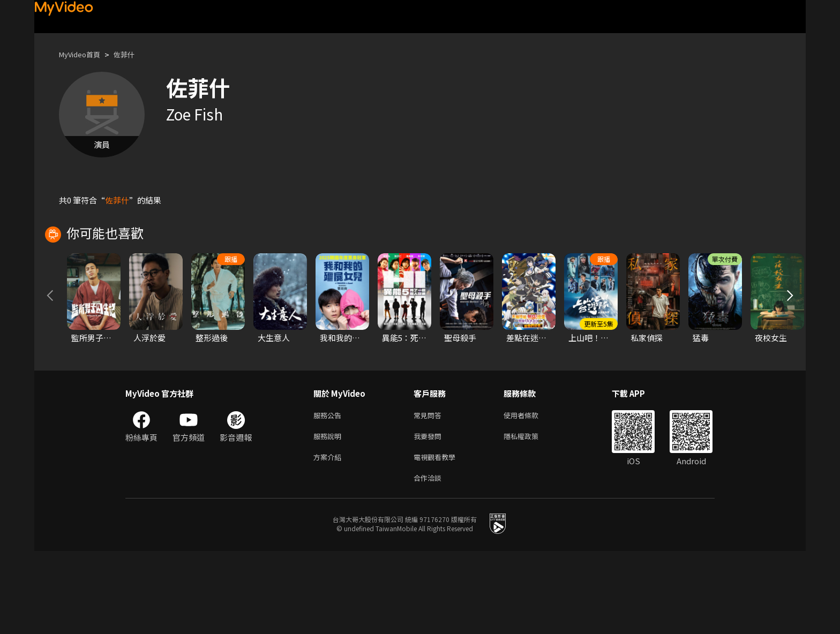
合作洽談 (430, 560)
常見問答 (430, 492)
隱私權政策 (530, 515)
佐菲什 (133, 54)
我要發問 (430, 515)
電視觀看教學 (438, 537)
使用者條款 (530, 492)
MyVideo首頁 (83, 54)
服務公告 (329, 492)
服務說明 (329, 515)
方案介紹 (329, 537)
